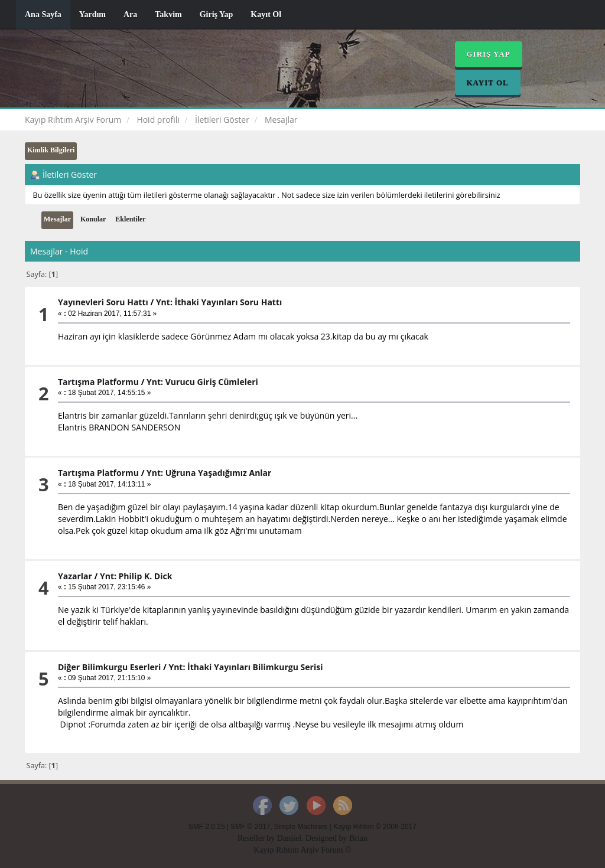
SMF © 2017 (250, 827)
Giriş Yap (217, 14)
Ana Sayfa (43, 14)
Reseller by (257, 838)
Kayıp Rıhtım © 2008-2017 (375, 827)
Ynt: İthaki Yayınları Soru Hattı (219, 302)
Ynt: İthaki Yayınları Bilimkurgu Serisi (245, 667)
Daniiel (289, 838)
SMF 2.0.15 (206, 827)
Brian (358, 838)
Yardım (92, 14)
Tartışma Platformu (98, 382)
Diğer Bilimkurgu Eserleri (109, 667)
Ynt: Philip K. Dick (136, 576)
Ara (130, 14)
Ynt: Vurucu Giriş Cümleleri (202, 382)
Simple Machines (301, 827)
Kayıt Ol (266, 14)
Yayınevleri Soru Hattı (103, 302)
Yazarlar (75, 576)
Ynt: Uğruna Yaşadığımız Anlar (209, 473)
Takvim (168, 14)
